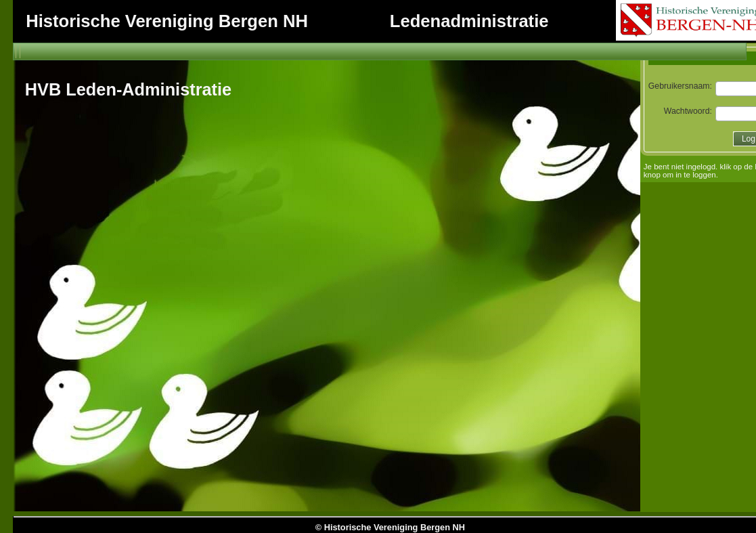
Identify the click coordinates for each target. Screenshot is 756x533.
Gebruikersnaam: (681, 86)
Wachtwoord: (689, 111)
